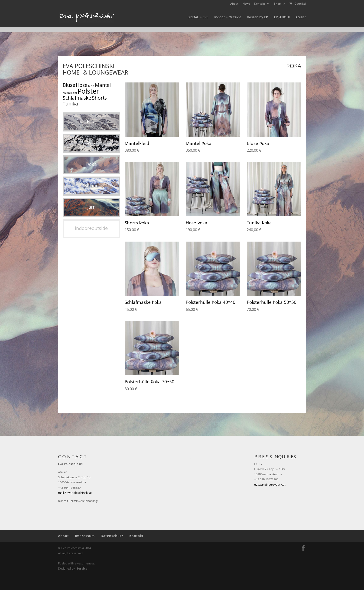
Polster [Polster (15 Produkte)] (88, 91)
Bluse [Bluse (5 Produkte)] (69, 85)
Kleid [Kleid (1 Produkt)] (91, 86)
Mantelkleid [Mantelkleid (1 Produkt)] (70, 93)
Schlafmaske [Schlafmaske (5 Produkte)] (77, 98)
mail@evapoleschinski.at (75, 493)
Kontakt (260, 4)
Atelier (301, 17)
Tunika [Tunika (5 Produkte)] (70, 104)
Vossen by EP (258, 17)
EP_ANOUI (282, 17)
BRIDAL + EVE (198, 17)
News (246, 4)
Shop (277, 4)
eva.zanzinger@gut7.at (270, 485)
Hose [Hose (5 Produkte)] (82, 85)
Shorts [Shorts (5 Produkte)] (99, 98)
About (234, 4)
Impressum (85, 536)
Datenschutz (112, 536)
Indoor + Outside (228, 17)
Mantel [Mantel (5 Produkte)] (103, 85)
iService (82, 568)
